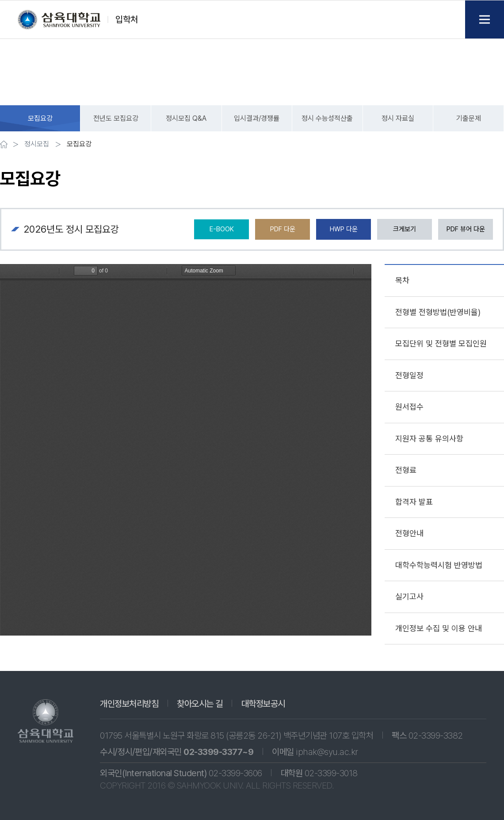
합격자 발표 (414, 502)
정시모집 (37, 144)
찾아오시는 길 (200, 704)
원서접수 (409, 407)
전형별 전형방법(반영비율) (438, 312)
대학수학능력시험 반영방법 (439, 565)
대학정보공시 (263, 704)
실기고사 (409, 596)
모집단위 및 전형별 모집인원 (441, 343)
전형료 (406, 470)
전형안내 (409, 533)
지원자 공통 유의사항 (429, 439)
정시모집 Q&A (186, 118)
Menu (485, 19)
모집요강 (40, 118)
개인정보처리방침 (129, 704)
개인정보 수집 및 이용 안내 (439, 628)
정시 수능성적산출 (327, 118)
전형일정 (409, 375)
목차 (402, 280)
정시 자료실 (398, 118)
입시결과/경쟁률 (257, 118)
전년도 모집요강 (116, 118)
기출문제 (469, 118)
